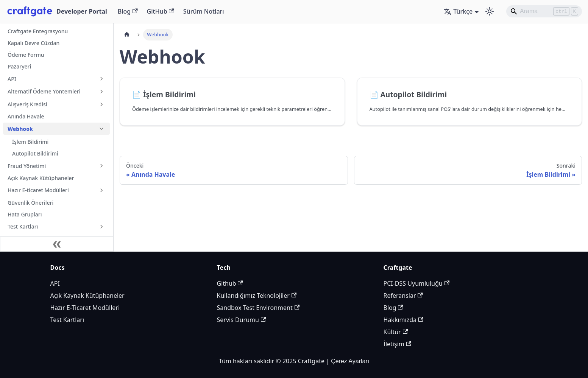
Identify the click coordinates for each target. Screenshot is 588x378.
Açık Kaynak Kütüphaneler (41, 178)
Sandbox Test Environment (258, 308)
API (12, 79)
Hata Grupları (25, 214)
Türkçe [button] (458, 11)
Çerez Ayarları (350, 361)
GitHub (161, 11)
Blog (128, 11)
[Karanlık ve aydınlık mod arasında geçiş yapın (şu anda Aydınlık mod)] (490, 11)
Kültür (396, 332)
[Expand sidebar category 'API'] (101, 79)
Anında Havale (26, 116)
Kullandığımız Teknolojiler (257, 296)
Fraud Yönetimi (27, 166)
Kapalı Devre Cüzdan (34, 43)
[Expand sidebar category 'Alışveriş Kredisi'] (101, 104)
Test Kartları (23, 226)
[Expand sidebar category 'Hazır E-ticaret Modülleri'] (101, 190)
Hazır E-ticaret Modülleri (38, 190)
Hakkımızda (404, 320)
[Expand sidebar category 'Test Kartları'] (101, 227)
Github (230, 283)
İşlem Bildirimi (30, 142)
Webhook (20, 129)
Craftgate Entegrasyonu (38, 31)
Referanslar (403, 296)
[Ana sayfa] (127, 35)
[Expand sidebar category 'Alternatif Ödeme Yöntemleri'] (101, 92)
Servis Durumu (242, 320)
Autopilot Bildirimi (35, 153)
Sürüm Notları (204, 11)
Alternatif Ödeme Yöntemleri (44, 91)
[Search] (544, 11)
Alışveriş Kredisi (27, 104)
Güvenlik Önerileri (30, 203)
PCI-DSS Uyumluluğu (417, 283)
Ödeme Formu (26, 55)
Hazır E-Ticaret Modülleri (85, 308)
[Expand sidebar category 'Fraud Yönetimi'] (101, 166)
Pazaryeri (19, 66)
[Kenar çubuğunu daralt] (57, 244)
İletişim (398, 344)
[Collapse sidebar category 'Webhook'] (101, 129)
